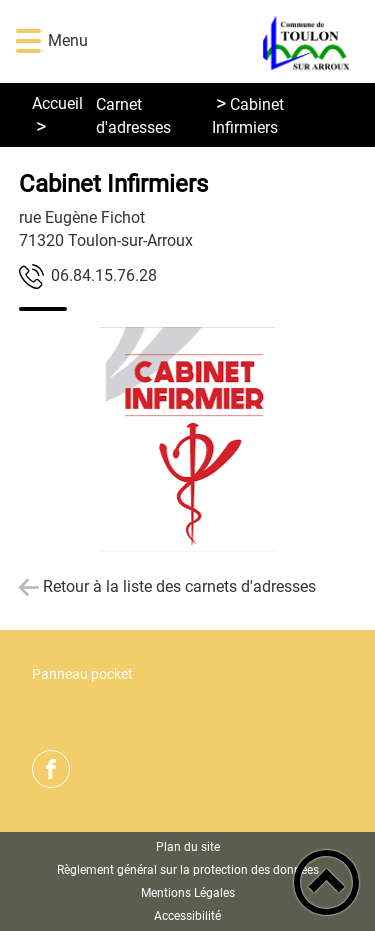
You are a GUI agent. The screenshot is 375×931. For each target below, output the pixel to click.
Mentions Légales (188, 893)
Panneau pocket (82, 674)
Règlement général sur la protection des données (188, 870)
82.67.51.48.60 (104, 275)
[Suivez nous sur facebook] (51, 769)
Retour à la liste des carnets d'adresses (179, 586)
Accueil (57, 103)
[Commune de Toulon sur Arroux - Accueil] (217, 41)
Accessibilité (187, 916)
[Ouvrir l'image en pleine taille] (188, 441)
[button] (28, 41)
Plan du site (188, 847)
